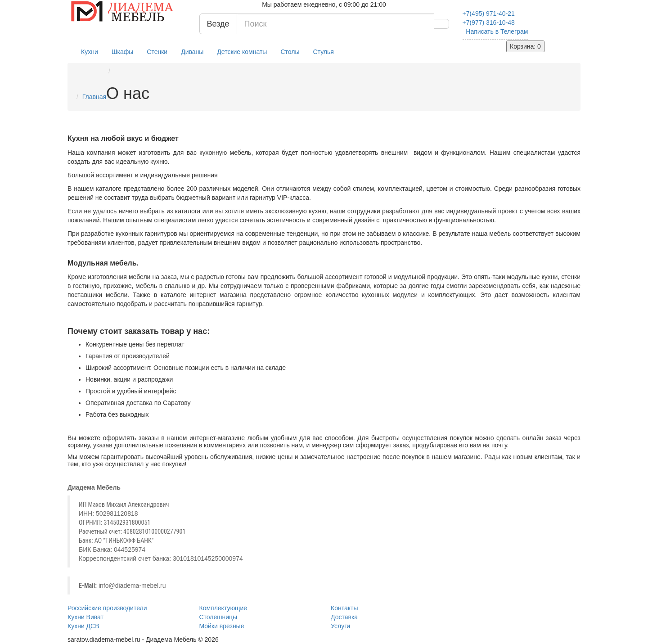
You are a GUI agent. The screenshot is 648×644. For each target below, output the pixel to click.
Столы (290, 52)
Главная (94, 97)
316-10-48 (489, 23)
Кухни (90, 52)
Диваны (192, 52)
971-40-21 (489, 14)
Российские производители (107, 608)
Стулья (324, 52)
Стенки (157, 52)
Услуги (340, 626)
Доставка (344, 617)
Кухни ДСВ (83, 626)
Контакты (344, 608)
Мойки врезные (222, 626)
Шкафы (123, 52)
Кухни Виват (85, 617)
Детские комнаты (242, 52)
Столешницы (218, 617)
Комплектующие (223, 608)
